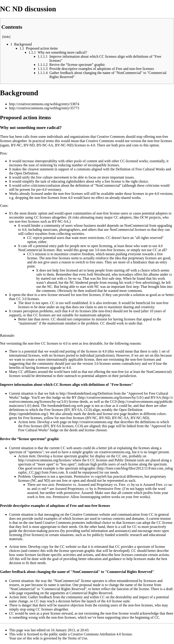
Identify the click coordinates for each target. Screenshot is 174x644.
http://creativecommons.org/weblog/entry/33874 (44, 104)
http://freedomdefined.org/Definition (86, 393)
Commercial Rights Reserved (91, 593)
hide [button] (6, 37)
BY (74, 397)
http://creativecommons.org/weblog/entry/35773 (44, 108)
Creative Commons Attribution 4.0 (96, 634)
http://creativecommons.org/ (93, 422)
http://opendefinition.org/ (28, 414)
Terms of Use (77, 638)
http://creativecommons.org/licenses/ (45, 460)
